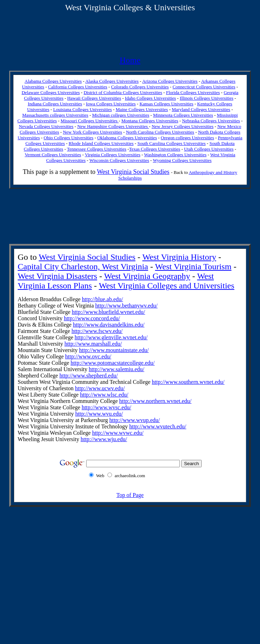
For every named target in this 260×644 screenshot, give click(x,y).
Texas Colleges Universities (155, 149)
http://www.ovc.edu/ (88, 356)
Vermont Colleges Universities (53, 155)
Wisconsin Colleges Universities (119, 160)
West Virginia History (179, 257)
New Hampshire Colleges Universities (113, 126)
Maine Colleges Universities (142, 109)
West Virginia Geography (147, 276)
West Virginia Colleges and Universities (167, 286)
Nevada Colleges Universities (46, 126)
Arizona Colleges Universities (170, 81)
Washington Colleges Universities (175, 155)
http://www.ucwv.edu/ (100, 388)
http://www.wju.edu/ (104, 439)
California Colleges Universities (78, 87)
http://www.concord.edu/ (92, 318)
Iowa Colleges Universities (111, 104)
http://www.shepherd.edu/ (88, 376)
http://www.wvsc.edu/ (106, 407)
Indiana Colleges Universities (55, 104)
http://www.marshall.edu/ (93, 344)
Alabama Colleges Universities (53, 81)
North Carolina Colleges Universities (160, 132)
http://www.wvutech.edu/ (158, 426)
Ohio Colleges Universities (69, 138)
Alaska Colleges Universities (112, 81)
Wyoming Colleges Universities (182, 160)
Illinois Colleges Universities (207, 98)
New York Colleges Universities (93, 132)
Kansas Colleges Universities (166, 104)
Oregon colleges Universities (187, 138)
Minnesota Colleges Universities (183, 115)
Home (130, 60)
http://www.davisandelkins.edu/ (109, 325)
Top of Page (130, 495)
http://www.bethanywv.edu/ (127, 306)
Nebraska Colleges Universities (211, 121)
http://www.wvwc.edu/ (118, 433)
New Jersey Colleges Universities (182, 126)
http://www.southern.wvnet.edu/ (188, 382)
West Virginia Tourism (193, 267)
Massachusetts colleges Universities (55, 115)
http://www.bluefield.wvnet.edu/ (108, 312)
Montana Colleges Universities (150, 121)
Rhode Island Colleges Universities (101, 143)
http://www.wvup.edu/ (135, 420)
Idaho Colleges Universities (150, 98)
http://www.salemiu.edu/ (116, 369)
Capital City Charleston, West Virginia (83, 267)
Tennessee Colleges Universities (97, 149)
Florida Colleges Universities (193, 92)
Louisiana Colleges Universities (82, 109)
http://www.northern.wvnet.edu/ (155, 401)
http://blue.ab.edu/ (102, 299)
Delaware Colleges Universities (51, 92)
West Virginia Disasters (57, 276)
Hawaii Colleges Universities (94, 98)
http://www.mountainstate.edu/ (114, 350)
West (73, 7)
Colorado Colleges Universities (140, 87)
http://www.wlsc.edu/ (104, 395)
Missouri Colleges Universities (90, 121)
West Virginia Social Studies (133, 172)
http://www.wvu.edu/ (99, 414)
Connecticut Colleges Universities (204, 87)
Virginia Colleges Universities (113, 155)
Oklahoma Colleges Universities (127, 138)
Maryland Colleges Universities (201, 109)
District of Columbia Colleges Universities (123, 92)
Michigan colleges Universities (121, 115)
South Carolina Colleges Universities (172, 143)
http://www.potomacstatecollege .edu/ (113, 363)
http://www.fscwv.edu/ (97, 331)
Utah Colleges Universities (209, 149)
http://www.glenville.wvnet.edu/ (111, 337)
